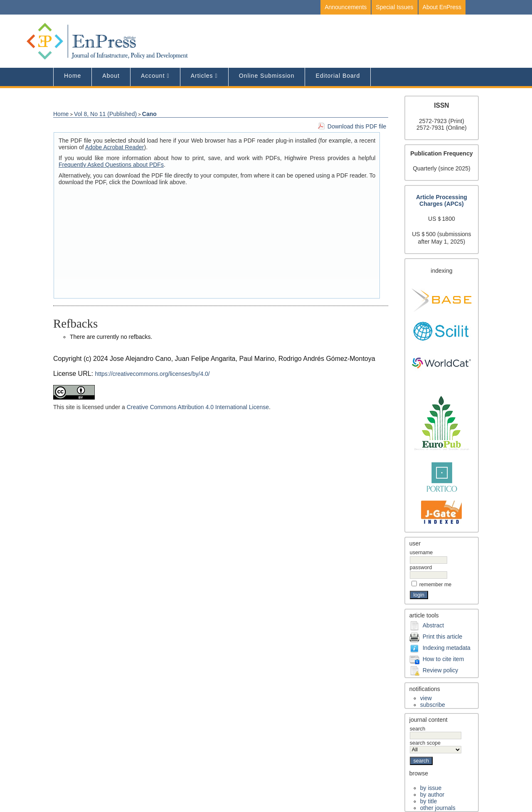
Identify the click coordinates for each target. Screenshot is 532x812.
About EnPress (442, 7)
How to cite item (443, 659)
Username (421, 553)
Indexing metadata (447, 648)
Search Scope (436, 746)
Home (73, 76)
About (111, 76)
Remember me (436, 585)
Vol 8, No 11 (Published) (105, 114)
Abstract (433, 625)
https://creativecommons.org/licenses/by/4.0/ (153, 374)
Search (436, 732)
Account (153, 76)
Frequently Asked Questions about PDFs (111, 165)
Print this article (443, 637)
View (426, 698)
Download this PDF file (357, 126)
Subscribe (433, 705)
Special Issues (394, 7)
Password (421, 568)
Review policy (441, 670)
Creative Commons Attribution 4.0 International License (198, 407)
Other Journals (438, 808)
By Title (429, 801)
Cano (149, 114)
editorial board (338, 76)
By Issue (431, 788)
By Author (432, 795)
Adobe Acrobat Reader (115, 147)
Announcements (346, 7)
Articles (202, 76)
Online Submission (267, 76)
